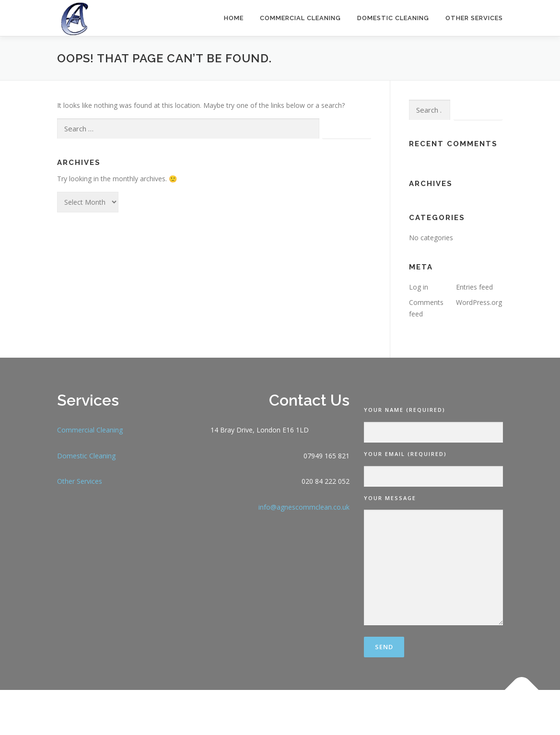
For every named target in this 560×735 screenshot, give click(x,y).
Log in (419, 287)
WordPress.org (479, 302)
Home (234, 18)
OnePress (353, 712)
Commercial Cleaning (300, 18)
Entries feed (474, 287)
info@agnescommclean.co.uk (304, 507)
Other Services (474, 18)
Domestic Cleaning (393, 18)
